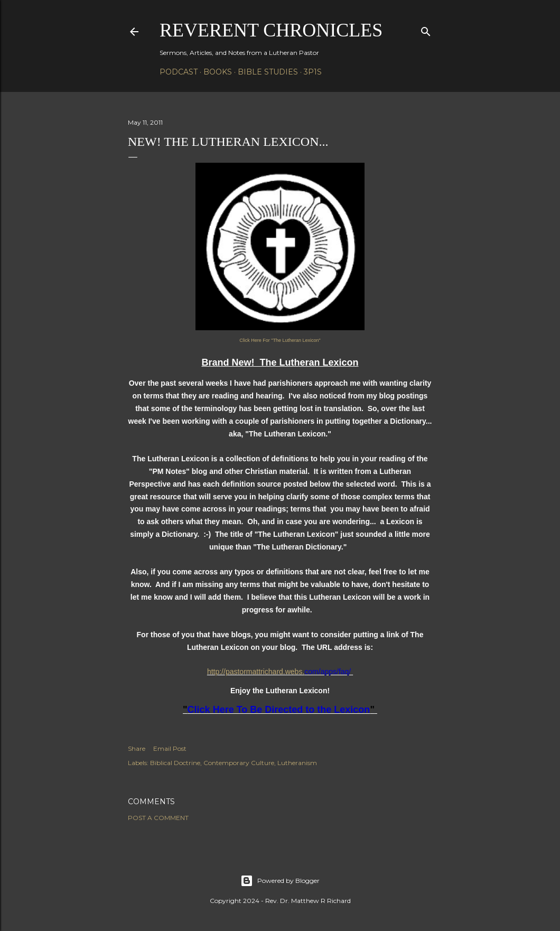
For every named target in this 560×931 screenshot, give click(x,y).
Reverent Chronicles (271, 30)
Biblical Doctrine (175, 763)
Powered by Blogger (280, 881)
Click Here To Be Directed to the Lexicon (279, 710)
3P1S (313, 72)
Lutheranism (297, 763)
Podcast (179, 72)
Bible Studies (268, 72)
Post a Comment (158, 818)
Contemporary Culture (239, 763)
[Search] (426, 29)
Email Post (170, 748)
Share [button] (137, 748)
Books (218, 72)
